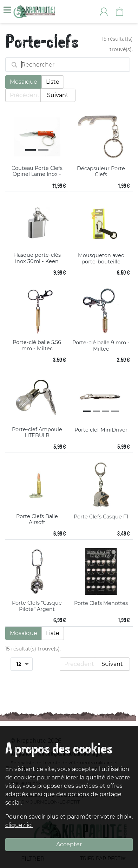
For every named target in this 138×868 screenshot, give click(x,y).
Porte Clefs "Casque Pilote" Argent (37, 606)
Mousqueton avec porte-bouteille (101, 259)
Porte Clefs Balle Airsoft (37, 520)
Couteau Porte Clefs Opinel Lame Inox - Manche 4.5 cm (37, 171)
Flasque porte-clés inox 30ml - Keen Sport (37, 258)
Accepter (69, 844)
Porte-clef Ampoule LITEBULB (37, 433)
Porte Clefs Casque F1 (101, 517)
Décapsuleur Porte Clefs (101, 172)
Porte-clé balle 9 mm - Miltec (101, 346)
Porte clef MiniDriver (101, 430)
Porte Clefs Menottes (101, 603)
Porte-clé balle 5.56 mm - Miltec (37, 346)
